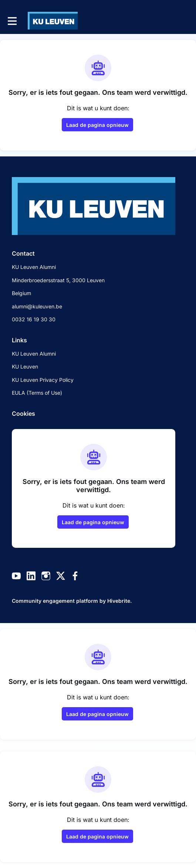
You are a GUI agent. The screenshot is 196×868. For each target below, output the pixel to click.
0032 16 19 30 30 (34, 319)
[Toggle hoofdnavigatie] (12, 21)
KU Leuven (25, 366)
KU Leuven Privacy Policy (43, 380)
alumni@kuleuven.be (37, 306)
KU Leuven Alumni (34, 354)
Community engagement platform (55, 601)
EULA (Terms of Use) (37, 393)
